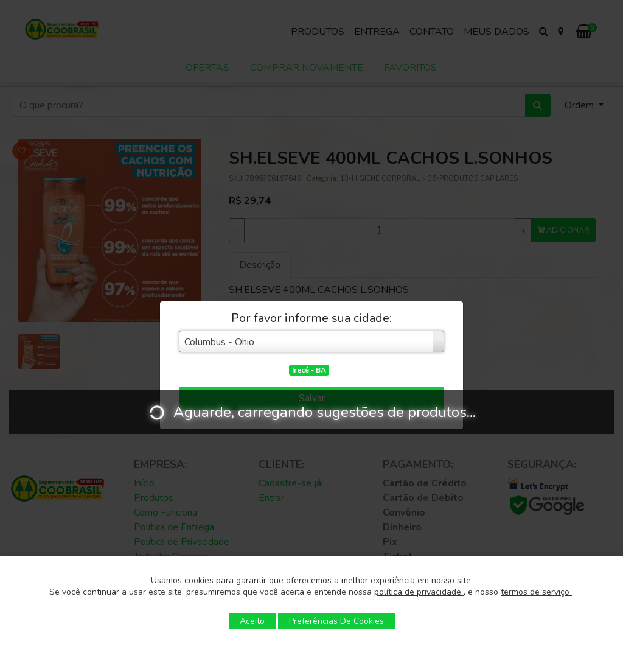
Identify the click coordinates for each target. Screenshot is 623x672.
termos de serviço (536, 592)
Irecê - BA (309, 370)
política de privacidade (419, 592)
